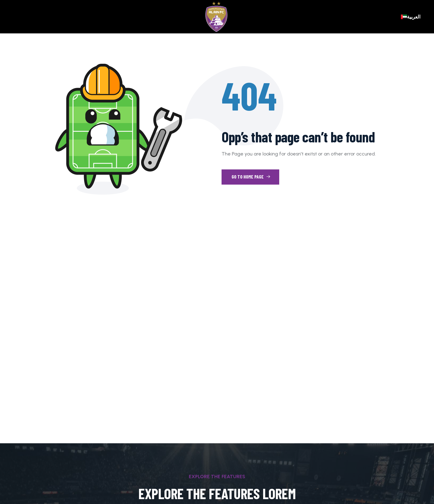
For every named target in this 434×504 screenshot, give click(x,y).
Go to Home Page (251, 177)
